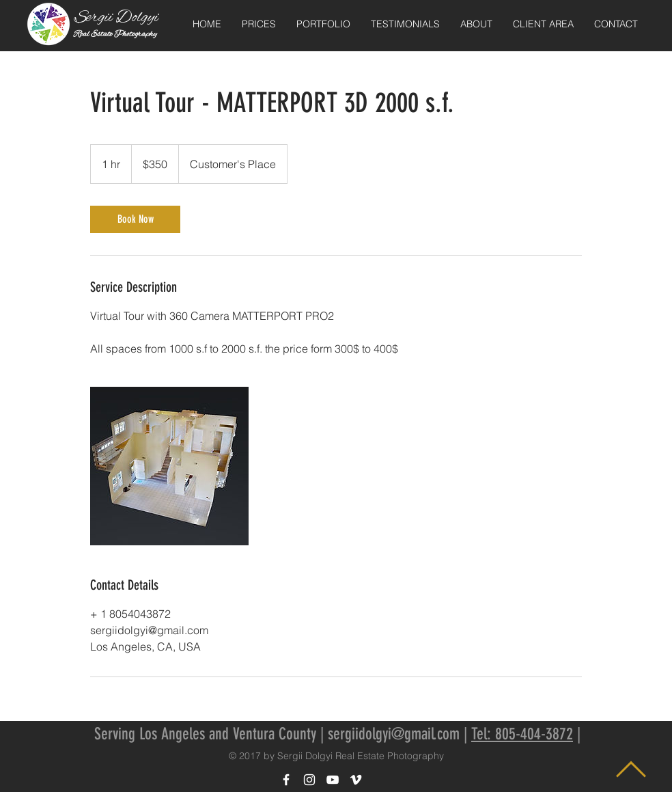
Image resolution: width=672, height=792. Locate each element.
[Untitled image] (169, 466)
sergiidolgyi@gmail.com (394, 734)
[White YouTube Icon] (333, 780)
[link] (135, 219)
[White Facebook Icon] (286, 780)
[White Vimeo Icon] (356, 780)
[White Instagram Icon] (309, 780)
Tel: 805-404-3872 (522, 734)
